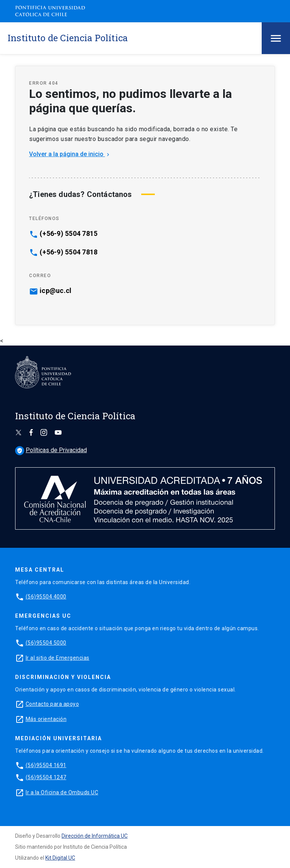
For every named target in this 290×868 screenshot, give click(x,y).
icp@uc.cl (56, 291)
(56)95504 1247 (46, 777)
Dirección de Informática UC (95, 836)
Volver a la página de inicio (70, 154)
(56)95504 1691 (46, 765)
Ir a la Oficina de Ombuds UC (62, 792)
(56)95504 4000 (46, 597)
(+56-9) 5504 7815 (69, 234)
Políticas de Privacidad (51, 450)
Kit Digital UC (60, 858)
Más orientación (46, 719)
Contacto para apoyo (52, 704)
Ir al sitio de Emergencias (58, 658)
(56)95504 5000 (46, 643)
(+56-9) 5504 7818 (69, 252)
